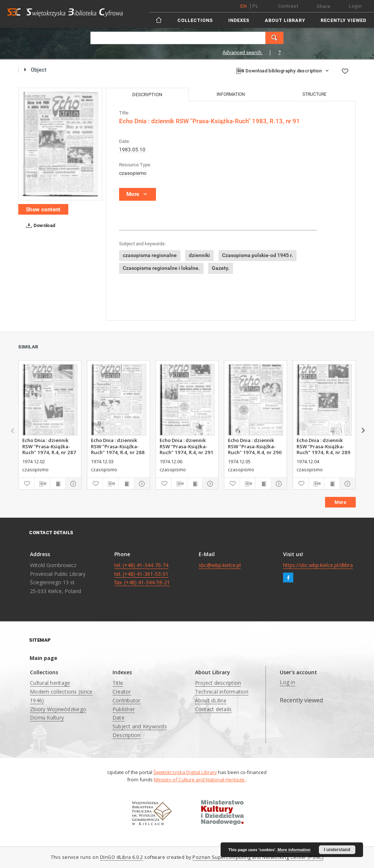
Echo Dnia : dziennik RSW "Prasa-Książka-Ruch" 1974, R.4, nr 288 (118, 446)
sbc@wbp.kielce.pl (220, 565)
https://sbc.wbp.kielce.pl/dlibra (318, 565)
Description (127, 735)
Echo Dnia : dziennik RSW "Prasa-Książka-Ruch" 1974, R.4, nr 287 (49, 446)
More (340, 502)
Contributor (127, 700)
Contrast (288, 6)
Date (119, 718)
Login (355, 6)
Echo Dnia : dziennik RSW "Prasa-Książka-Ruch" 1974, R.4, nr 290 (255, 446)
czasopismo (133, 173)
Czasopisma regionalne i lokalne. (161, 268)
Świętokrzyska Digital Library (185, 772)
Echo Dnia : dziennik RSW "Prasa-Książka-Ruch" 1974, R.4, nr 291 (186, 446)
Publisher (124, 709)
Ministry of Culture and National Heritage (200, 780)
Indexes (239, 20)
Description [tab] (147, 95)
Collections (195, 20)
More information (294, 850)
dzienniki (199, 255)
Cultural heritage (50, 683)
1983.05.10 (132, 150)
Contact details (213, 709)
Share (324, 6)
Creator (122, 692)
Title (118, 683)
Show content (43, 210)
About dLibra (211, 700)
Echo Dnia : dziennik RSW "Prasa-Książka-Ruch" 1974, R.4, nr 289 (323, 446)
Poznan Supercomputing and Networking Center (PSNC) (258, 857)
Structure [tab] (314, 94)
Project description (218, 683)
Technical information (222, 692)
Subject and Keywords (140, 726)
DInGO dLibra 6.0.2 (122, 857)
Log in (287, 682)
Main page (43, 658)
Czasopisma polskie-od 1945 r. (257, 255)
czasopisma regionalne (150, 255)
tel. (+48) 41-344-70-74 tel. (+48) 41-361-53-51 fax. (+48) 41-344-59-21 (142, 574)
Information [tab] (231, 94)
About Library (285, 20)
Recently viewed (344, 20)
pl (255, 6)
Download (39, 226)
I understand (337, 850)
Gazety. (221, 268)
